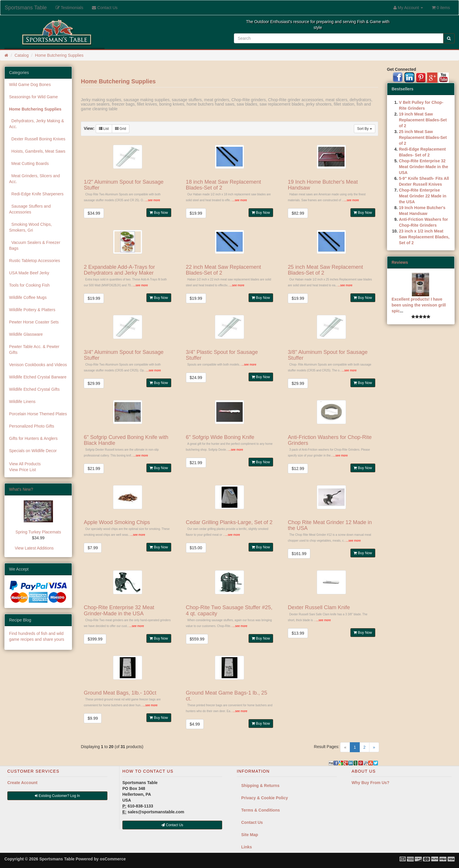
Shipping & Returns (260, 786)
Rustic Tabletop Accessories (35, 261)
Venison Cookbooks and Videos (38, 365)
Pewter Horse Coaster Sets (34, 322)
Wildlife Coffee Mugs (28, 297)
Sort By (365, 129)
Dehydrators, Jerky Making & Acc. (37, 124)
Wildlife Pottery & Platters (32, 310)
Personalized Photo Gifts (32, 426)
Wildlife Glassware (26, 334)
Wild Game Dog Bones (30, 85)
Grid (121, 129)
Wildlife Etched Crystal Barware (38, 377)
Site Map (250, 835)
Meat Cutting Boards (29, 163)
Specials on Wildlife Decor (33, 451)
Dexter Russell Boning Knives (37, 139)
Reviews (400, 262)
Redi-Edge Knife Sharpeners (36, 194)
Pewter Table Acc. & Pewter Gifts (34, 349)
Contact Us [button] (172, 825)
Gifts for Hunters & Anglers (33, 438)
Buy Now (159, 213)
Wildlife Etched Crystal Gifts (34, 389)
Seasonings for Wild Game (34, 97)
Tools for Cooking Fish (29, 285)
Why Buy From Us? (370, 783)
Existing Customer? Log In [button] (57, 796)
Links (247, 847)
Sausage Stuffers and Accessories (30, 209)
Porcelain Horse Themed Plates (38, 414)
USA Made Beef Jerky (29, 273)
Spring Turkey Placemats (38, 532)
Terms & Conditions (261, 810)
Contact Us (252, 822)
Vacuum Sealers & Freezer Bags (35, 245)
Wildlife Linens (22, 402)
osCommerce (113, 859)
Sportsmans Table (26, 8)
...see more (153, 200)
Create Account (22, 783)
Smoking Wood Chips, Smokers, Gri (30, 227)
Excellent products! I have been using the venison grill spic (419, 305)
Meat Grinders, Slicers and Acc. (35, 179)
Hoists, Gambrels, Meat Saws (37, 151)
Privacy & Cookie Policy (265, 798)
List (104, 129)
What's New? (21, 489)
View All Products (25, 464)
